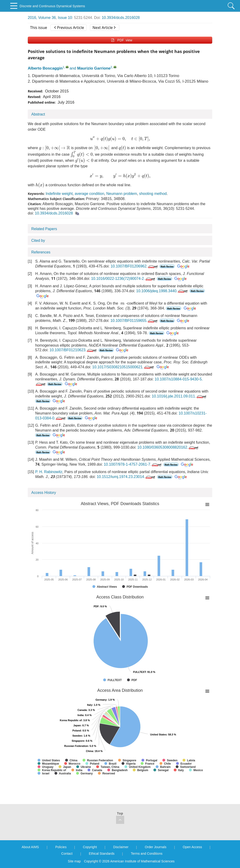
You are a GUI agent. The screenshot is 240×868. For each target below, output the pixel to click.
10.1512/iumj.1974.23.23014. (126, 477)
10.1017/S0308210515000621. (123, 367)
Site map (74, 861)
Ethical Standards (102, 854)
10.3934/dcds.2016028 (121, 18)
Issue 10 (65, 18)
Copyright (90, 847)
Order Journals (156, 847)
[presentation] (120, 139)
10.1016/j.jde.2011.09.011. (179, 396)
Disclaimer (121, 847)
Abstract (38, 114)
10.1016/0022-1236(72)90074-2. (123, 279)
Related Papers (44, 229)
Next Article (104, 28)
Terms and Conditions (146, 854)
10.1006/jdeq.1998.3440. (162, 291)
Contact (67, 854)
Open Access (192, 847)
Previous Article (69, 28)
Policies (61, 847)
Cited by (38, 241)
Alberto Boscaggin (45, 68)
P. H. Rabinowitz (49, 472)
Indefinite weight (59, 194)
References (41, 252)
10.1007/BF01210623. (73, 350)
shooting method (153, 194)
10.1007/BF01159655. (134, 321)
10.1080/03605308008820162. (168, 447)
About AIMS (30, 847)
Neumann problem (122, 194)
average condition (89, 194)
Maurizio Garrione (94, 68)
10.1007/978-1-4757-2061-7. (133, 464)
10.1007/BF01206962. (135, 266)
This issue (39, 28)
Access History (44, 493)
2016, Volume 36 (42, 18)
